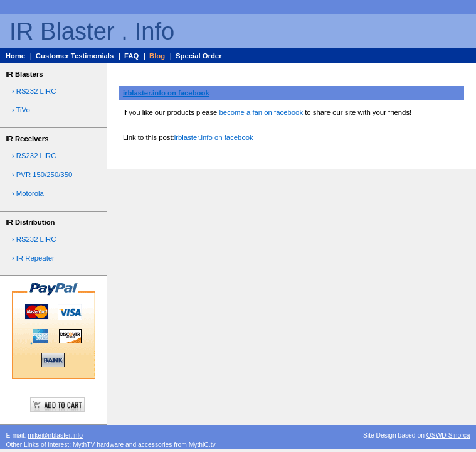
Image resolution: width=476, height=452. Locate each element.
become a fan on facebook (262, 112)
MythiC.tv (202, 445)
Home (15, 56)
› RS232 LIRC (34, 91)
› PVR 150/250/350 (42, 175)
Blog (157, 56)
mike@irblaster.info (55, 435)
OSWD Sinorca (448, 435)
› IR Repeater (33, 258)
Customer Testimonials (75, 56)
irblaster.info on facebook (166, 93)
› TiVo (21, 110)
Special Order (199, 56)
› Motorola (28, 193)
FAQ (131, 56)
